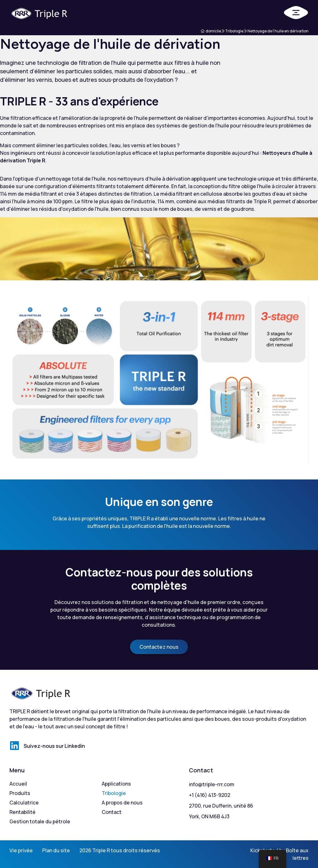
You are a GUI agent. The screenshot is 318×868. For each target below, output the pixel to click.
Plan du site (56, 850)
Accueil (18, 784)
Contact (112, 812)
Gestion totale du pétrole (40, 821)
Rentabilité (23, 812)
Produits (20, 793)
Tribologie (114, 793)
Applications (116, 784)
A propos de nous (122, 803)
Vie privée (21, 850)
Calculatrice (24, 803)
